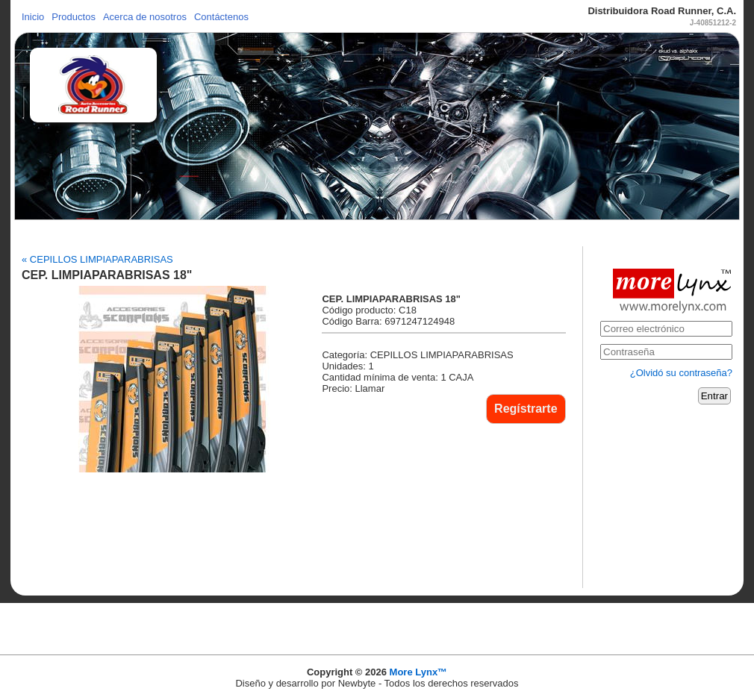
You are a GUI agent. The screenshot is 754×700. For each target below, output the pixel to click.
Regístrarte (526, 409)
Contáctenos (221, 17)
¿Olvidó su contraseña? (681, 373)
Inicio (33, 17)
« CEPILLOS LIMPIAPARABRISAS (97, 259)
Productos (74, 17)
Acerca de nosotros (145, 17)
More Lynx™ (419, 672)
